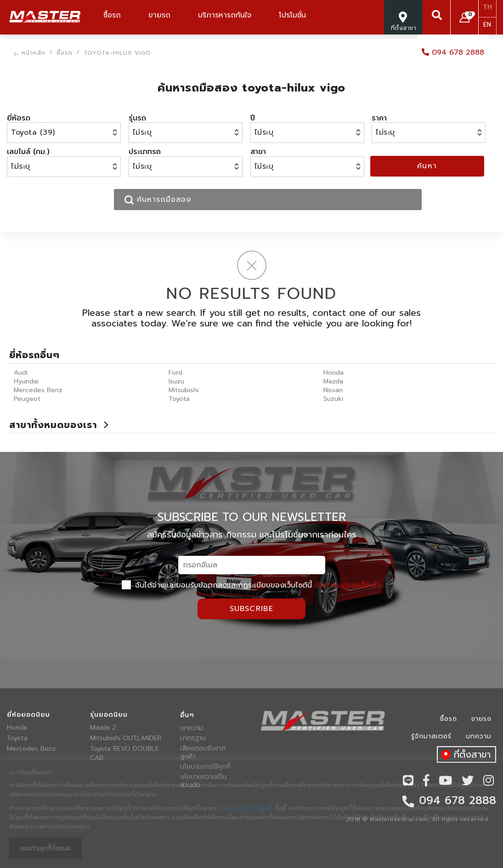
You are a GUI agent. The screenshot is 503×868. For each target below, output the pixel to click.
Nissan (333, 390)
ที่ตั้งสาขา (464, 755)
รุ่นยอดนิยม (109, 715)
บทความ (192, 728)
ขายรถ (481, 719)
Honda (333, 373)
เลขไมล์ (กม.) (28, 152)
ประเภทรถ (145, 152)
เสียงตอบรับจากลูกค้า (203, 753)
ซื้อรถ (449, 719)
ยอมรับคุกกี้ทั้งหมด (45, 848)
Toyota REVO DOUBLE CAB (124, 754)
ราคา (379, 118)
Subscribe (252, 609)
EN (487, 25)
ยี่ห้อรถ (19, 118)
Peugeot (27, 399)
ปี (253, 118)
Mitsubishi (184, 390)
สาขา (258, 152)
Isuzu (176, 381)
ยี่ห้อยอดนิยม (28, 715)
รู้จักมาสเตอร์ (431, 736)
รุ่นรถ (137, 118)
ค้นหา (427, 166)
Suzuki (333, 399)
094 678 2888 (453, 52)
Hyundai (26, 381)
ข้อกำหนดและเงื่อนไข (348, 585)
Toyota (179, 399)
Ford (175, 373)
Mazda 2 (103, 728)
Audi (21, 373)
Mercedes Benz (38, 390)
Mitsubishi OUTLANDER (126, 738)
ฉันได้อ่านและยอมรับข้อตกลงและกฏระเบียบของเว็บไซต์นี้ (251, 585)
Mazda (333, 381)
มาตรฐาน (193, 738)
